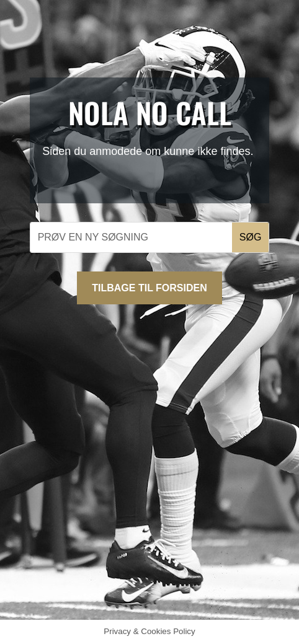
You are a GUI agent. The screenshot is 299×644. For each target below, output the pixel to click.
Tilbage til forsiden (149, 288)
